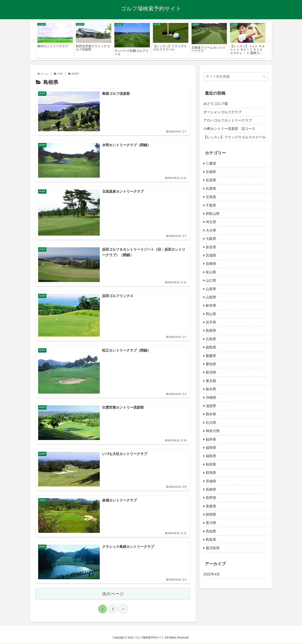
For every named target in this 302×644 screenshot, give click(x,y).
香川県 (211, 523)
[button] (264, 77)
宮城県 (211, 255)
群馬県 (211, 473)
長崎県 (211, 490)
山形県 (211, 289)
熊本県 (211, 414)
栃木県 (211, 389)
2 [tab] (151, 63)
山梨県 (211, 297)
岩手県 (211, 322)
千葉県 (211, 205)
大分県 (211, 230)
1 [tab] (145, 63)
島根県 (211, 331)
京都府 (211, 172)
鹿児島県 (213, 548)
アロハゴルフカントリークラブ (228, 120)
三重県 (211, 164)
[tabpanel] (55, 40)
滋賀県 (211, 406)
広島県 (211, 339)
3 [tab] (157, 63)
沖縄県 (211, 398)
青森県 (211, 506)
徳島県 (211, 347)
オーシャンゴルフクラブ (222, 112)
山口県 (211, 280)
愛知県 (211, 364)
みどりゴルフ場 (216, 104)
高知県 (211, 531)
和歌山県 (213, 214)
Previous (33, 41)
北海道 (211, 197)
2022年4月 (212, 574)
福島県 (211, 456)
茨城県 (211, 481)
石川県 (211, 423)
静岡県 (211, 515)
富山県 (211, 272)
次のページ (113, 595)
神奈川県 (213, 431)
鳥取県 (211, 540)
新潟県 (211, 372)
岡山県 (211, 314)
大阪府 (211, 239)
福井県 (211, 439)
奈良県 (211, 247)
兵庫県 (211, 189)
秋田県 (211, 464)
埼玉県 (211, 222)
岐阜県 (211, 306)
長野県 (211, 498)
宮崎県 (211, 264)
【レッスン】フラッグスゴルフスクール (235, 137)
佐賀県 (211, 180)
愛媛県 (211, 356)
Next (269, 41)
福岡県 (211, 448)
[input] (236, 77)
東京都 (211, 381)
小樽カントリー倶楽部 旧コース (229, 129)
